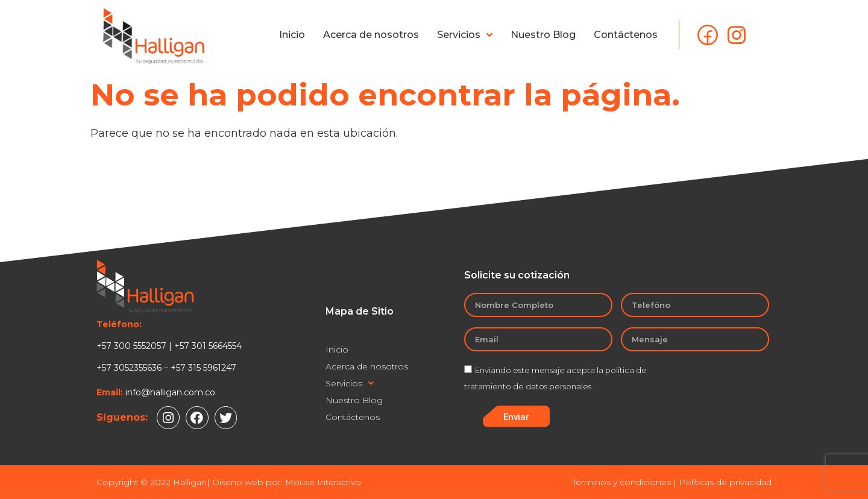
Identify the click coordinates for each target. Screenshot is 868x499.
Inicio (292, 35)
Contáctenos (626, 35)
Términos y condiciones (621, 482)
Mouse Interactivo (323, 482)
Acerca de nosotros (371, 35)
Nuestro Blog (543, 35)
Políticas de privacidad (725, 482)
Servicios (465, 35)
